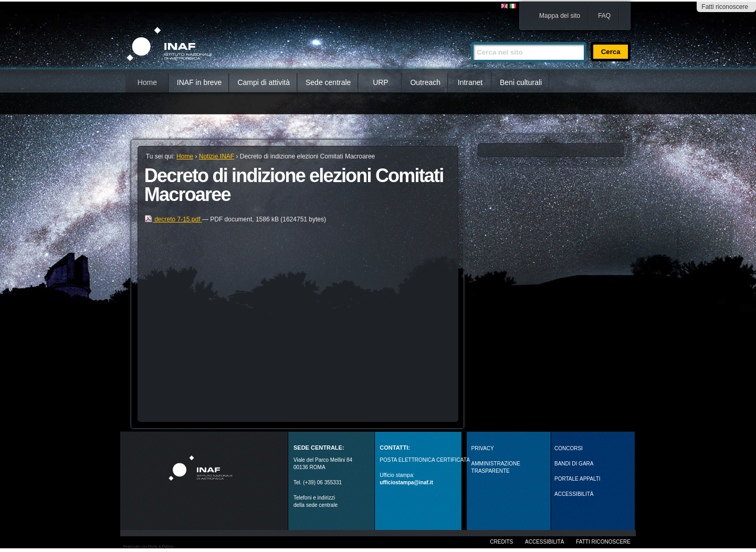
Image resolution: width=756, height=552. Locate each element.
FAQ (604, 16)
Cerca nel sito (471, 38)
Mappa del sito (560, 16)
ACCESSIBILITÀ (574, 494)
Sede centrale (328, 82)
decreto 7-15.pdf (173, 219)
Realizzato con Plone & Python (148, 546)
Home (147, 82)
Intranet (470, 82)
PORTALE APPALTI (577, 479)
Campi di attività (264, 82)
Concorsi (569, 448)
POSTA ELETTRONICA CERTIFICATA (425, 460)
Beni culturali (521, 82)
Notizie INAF (217, 156)
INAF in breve (199, 82)
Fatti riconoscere (725, 7)
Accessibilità (544, 542)
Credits (501, 542)
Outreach (425, 82)
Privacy (483, 448)
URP (381, 82)
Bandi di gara (574, 464)
